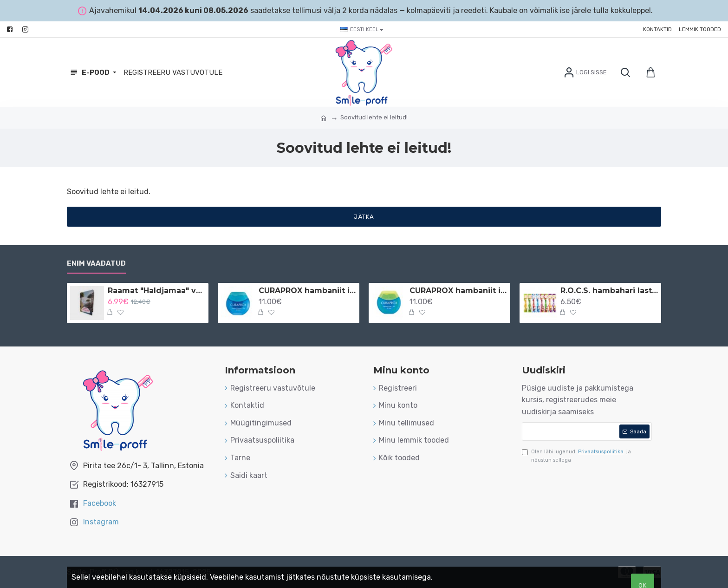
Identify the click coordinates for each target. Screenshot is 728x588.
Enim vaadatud (96, 263)
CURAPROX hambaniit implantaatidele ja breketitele (307, 291)
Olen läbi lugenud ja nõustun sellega (576, 455)
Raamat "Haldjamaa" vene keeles (156, 291)
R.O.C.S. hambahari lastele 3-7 (609, 291)
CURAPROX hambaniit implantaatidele (458, 291)
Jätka (364, 217)
